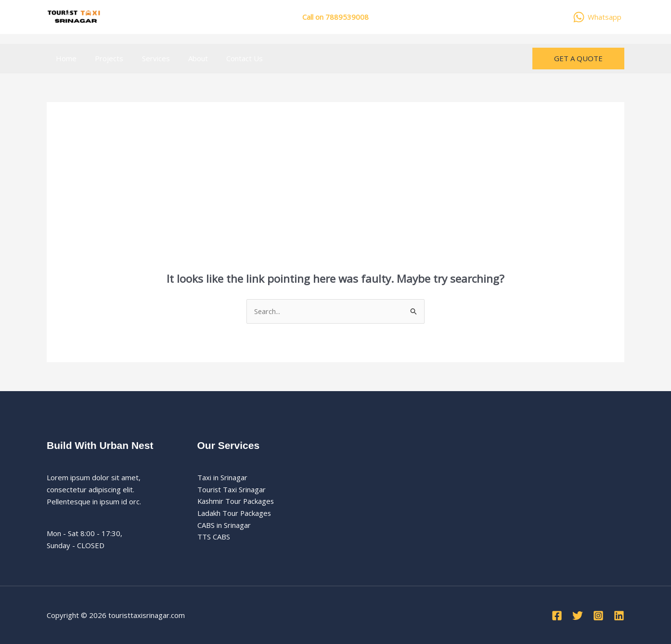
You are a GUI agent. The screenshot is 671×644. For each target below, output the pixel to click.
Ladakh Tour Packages (235, 513)
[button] (578, 59)
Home (64, 58)
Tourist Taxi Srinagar (232, 489)
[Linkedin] (619, 616)
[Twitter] (578, 616)
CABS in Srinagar (224, 525)
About (184, 58)
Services (146, 58)
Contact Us (227, 58)
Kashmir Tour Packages (237, 501)
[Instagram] (598, 616)
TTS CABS (214, 537)
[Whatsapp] (597, 17)
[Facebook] (557, 616)
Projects (103, 58)
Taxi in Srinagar (222, 477)
